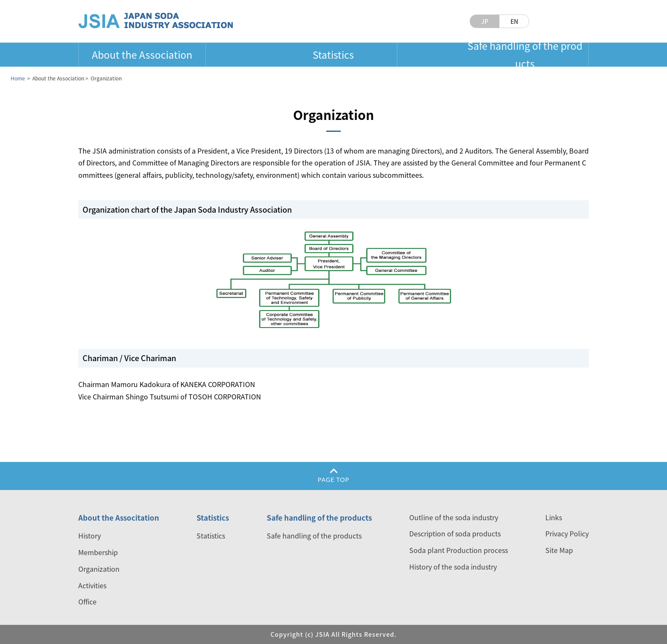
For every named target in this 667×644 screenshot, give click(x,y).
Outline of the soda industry (454, 517)
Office (87, 601)
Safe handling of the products (525, 54)
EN (514, 21)
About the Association (142, 54)
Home (18, 78)
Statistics (333, 54)
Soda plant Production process (459, 550)
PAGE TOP (333, 480)
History (90, 536)
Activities (92, 585)
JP (485, 21)
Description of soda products (455, 533)
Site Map (559, 550)
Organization (99, 569)
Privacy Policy (567, 533)
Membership (98, 552)
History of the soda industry (453, 567)
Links (554, 517)
